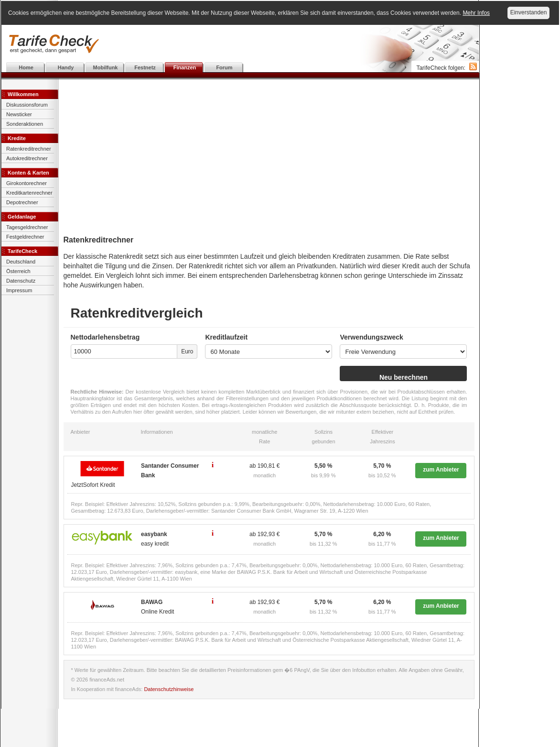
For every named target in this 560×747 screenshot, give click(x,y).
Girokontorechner (27, 183)
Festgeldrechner (25, 237)
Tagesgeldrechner (27, 227)
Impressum (19, 290)
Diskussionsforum (27, 105)
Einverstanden (529, 12)
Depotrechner (22, 202)
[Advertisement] (240, 44)
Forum (224, 67)
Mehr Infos (476, 13)
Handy (66, 67)
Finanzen (185, 67)
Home (26, 67)
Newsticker (19, 114)
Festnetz (145, 67)
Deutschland (21, 262)
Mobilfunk (106, 67)
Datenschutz (21, 281)
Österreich (18, 271)
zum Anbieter (441, 470)
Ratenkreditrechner (29, 149)
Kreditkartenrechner (29, 193)
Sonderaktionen (25, 124)
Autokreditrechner (27, 158)
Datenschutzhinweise (169, 689)
